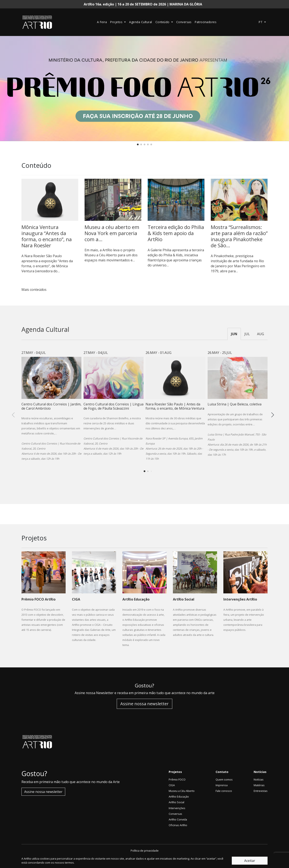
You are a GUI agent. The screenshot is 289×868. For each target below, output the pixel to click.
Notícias (259, 779)
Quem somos (224, 779)
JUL (247, 334)
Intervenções (177, 808)
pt (261, 22)
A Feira (102, 22)
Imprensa (222, 785)
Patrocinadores (206, 22)
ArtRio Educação (179, 797)
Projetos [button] (117, 22)
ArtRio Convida (178, 819)
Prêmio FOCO (177, 779)
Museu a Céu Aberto (182, 791)
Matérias (259, 785)
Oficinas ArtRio (178, 825)
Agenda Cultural (141, 22)
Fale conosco (224, 791)
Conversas (184, 22)
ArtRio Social (176, 802)
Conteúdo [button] (163, 22)
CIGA (172, 785)
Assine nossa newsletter (144, 704)
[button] (138, 144)
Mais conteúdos (36, 290)
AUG (260, 334)
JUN (234, 334)
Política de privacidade (145, 851)
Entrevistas (261, 791)
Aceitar (250, 861)
